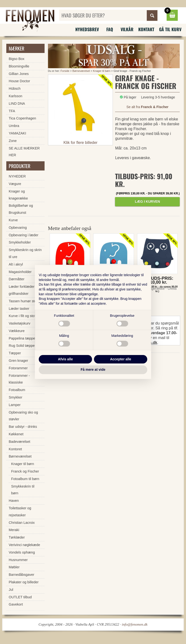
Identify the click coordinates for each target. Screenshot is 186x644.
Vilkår (127, 29)
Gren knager (18, 361)
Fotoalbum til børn (25, 479)
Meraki (14, 530)
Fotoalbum (17, 390)
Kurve (13, 220)
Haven (14, 501)
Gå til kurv (170, 29)
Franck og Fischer (25, 471)
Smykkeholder (20, 242)
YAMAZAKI (17, 133)
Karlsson (15, 96)
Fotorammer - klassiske (19, 379)
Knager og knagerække (18, 195)
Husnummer (18, 560)
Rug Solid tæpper (22, 346)
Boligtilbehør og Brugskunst (21, 209)
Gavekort (16, 604)
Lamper (15, 405)
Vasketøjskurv (19, 323)
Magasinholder (20, 272)
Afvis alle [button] (65, 359)
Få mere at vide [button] (93, 370)
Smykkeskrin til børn (23, 490)
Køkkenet (16, 434)
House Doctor (19, 81)
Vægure (15, 184)
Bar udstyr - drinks (23, 427)
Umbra (14, 126)
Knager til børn (102, 71)
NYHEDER (17, 176)
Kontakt (146, 29)
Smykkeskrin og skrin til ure (25, 253)
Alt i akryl (16, 264)
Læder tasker (19, 309)
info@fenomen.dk (135, 624)
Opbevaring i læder (23, 235)
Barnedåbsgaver (22, 575)
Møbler (14, 567)
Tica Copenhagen (22, 118)
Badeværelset (19, 442)
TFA (12, 111)
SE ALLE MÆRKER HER (24, 152)
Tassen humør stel (23, 301)
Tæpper (15, 353)
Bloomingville (19, 66)
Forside (65, 71)
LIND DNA (17, 104)
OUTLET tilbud (20, 597)
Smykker (15, 397)
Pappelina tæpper (23, 338)
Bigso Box (17, 59)
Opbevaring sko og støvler (23, 416)
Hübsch (15, 89)
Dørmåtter (17, 279)
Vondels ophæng (22, 552)
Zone (13, 141)
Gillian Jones (19, 74)
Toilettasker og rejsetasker (20, 512)
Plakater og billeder (24, 582)
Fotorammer (18, 368)
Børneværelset (81, 71)
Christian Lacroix (22, 523)
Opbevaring (18, 228)
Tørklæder (17, 537)
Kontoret (15, 449)
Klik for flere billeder (81, 143)
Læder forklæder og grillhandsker (24, 290)
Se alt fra (147, 107)
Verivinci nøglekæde (24, 545)
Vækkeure (17, 331)
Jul (11, 590)
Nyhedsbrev (87, 29)
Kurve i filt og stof (22, 316)
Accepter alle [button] (120, 359)
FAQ (110, 29)
